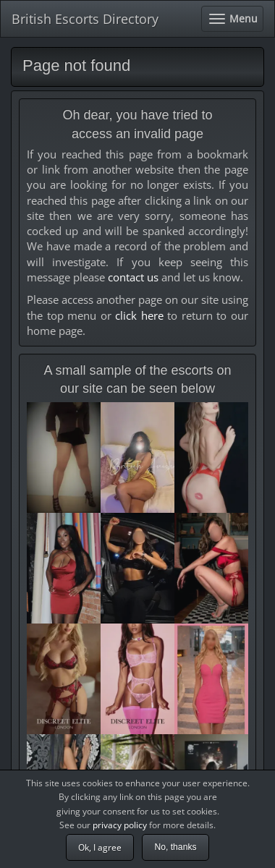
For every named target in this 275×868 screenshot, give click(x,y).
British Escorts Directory (85, 19)
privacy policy (120, 825)
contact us (133, 277)
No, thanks (175, 847)
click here (139, 315)
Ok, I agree (100, 847)
